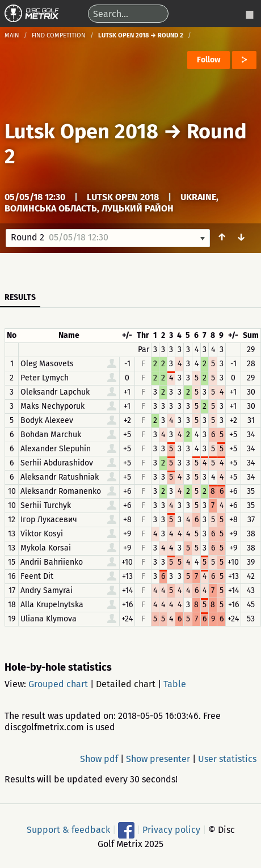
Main (12, 35)
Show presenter (158, 759)
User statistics (227, 759)
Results (20, 297)
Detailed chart (126, 684)
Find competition (59, 35)
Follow (209, 60)
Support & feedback (68, 829)
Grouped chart (58, 684)
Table (175, 684)
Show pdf (99, 759)
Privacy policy (171, 829)
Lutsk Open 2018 (81, 132)
